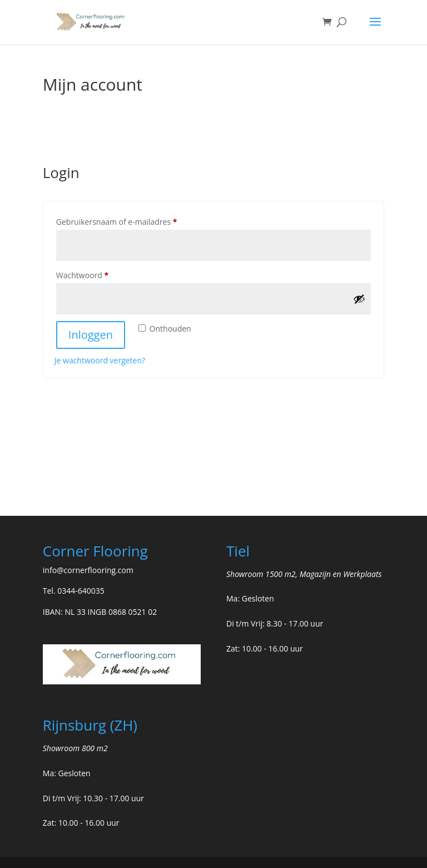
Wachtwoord (95, 274)
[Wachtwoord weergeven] (359, 299)
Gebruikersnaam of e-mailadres (129, 221)
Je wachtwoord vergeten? (100, 360)
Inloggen (91, 335)
